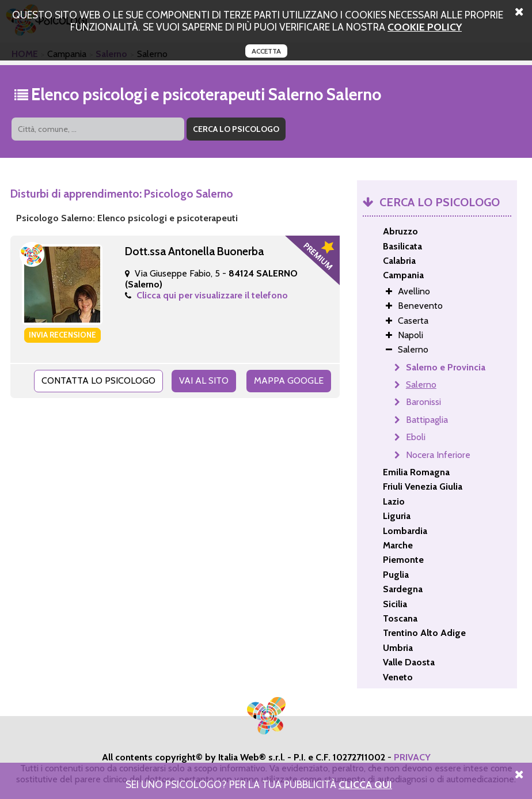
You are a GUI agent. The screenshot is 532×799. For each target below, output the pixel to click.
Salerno (421, 385)
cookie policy (425, 27)
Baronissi (423, 402)
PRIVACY (412, 757)
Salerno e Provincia (446, 367)
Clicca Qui (365, 784)
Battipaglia (427, 420)
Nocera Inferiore (438, 455)
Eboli (416, 437)
